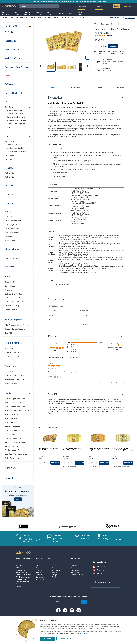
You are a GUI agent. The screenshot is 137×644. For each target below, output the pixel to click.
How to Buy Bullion (12, 415)
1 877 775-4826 (115, 18)
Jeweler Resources (12, 348)
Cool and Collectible (14, 93)
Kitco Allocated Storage (14, 446)
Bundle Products (12, 258)
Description (52, 88)
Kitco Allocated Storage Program (17, 325)
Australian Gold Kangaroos (16, 124)
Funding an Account (23, 577)
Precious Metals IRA (13, 450)
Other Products (11, 286)
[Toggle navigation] (30, 26)
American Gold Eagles (14, 110)
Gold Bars (9, 128)
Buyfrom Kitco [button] (6, 13)
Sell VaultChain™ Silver (14, 298)
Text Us (57, 535)
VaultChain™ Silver (13, 58)
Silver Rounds (10, 155)
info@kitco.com (130, 18)
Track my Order (21, 579)
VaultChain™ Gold (13, 49)
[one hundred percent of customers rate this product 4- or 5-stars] (115, 346)
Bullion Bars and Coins (13, 438)
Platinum (9, 168)
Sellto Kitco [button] (17, 13)
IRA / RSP (55, 577)
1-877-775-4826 (112, 70)
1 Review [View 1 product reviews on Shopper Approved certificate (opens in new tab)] (60, 351)
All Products (10, 32)
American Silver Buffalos (15, 148)
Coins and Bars (11, 282)
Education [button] (61, 13)
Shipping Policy (21, 570)
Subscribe (10, 478)
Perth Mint (9, 237)
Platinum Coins (11, 173)
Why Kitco (120, 88)
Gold (7, 102)
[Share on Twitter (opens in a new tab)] (58, 377)
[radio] (86, 343)
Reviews (99, 88)
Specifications (76, 88)
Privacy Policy (84, 633)
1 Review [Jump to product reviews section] (109, 36)
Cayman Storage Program (15, 329)
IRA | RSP (9, 333)
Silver (7, 136)
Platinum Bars (10, 177)
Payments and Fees (12, 426)
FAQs (8, 393)
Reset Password (99, 9)
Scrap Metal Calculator (13, 352)
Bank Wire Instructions (24, 575)
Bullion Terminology (12, 458)
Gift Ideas (9, 84)
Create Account (128, 6)
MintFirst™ (10, 203)
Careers (74, 568)
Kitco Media (75, 573)
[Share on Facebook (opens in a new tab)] (55, 377)
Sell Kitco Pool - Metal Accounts (17, 302)
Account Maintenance (13, 403)
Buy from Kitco (12, 26)
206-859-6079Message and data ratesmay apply (61, 540)
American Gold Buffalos (15, 114)
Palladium (9, 185)
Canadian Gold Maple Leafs (16, 117)
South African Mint (12, 229)
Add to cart (113, 46)
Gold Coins (9, 107)
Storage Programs (14, 320)
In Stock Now (11, 41)
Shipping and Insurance (14, 430)
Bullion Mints (11, 212)
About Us (74, 566)
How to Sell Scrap (12, 422)
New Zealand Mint (12, 233)
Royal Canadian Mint (13, 221)
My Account (11, 366)
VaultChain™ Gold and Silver (16, 454)
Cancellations (10, 434)
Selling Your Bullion (12, 310)
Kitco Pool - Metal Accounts (17, 67)
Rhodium (9, 194)
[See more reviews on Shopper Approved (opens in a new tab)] (61, 377)
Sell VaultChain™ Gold (13, 294)
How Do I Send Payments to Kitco (18, 411)
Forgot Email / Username (14, 379)
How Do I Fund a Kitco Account (17, 407)
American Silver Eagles (15, 145)
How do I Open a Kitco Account (17, 399)
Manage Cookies (66, 639)
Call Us (26, 535)
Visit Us (107, 535)
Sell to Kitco (11, 277)
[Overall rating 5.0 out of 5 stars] (100, 35)
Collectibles (40, 577)
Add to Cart (55, 463)
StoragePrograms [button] (28, 13)
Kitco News (10, 468)
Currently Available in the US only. (72, 466)
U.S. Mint (8, 217)
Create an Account (22, 582)
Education (20, 584)
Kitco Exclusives (12, 249)
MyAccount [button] (50, 13)
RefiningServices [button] (39, 13)
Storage (54, 575)
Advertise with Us (77, 575)
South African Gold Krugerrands (17, 120)
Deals (7, 76)
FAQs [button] (71, 13)
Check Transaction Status (15, 375)
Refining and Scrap (12, 306)
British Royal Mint (11, 225)
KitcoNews (80, 13)
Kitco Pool (55, 568)
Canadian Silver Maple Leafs (16, 151)
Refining (54, 573)
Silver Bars (9, 159)
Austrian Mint (10, 241)
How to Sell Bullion (12, 419)
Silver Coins (9, 141)
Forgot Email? (81, 9)
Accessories (10, 267)
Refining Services (13, 343)
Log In (117, 6)
